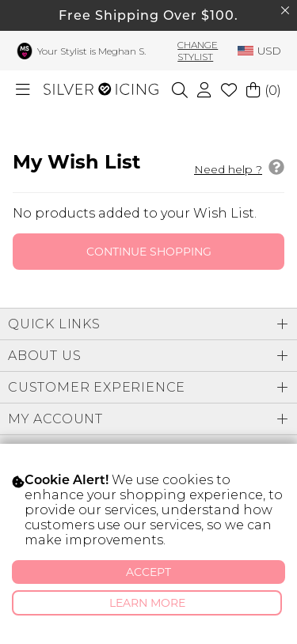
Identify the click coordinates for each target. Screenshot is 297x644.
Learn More (147, 603)
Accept (148, 572)
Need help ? (239, 168)
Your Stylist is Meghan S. (91, 51)
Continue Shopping (149, 252)
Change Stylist (198, 51)
